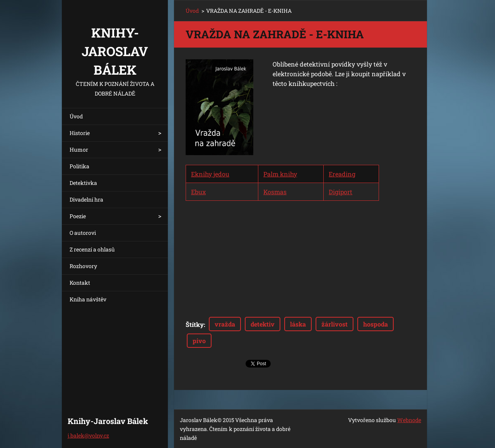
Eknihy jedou (210, 174)
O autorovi (83, 233)
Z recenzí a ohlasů (92, 249)
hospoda (376, 324)
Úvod (76, 116)
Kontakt (80, 283)
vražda (225, 324)
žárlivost (335, 324)
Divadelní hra (86, 199)
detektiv (263, 324)
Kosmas (275, 192)
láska (298, 324)
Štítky (195, 324)
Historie (80, 133)
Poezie (78, 216)
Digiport (341, 192)
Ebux (198, 192)
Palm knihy (280, 174)
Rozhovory (83, 266)
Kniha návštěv (88, 299)
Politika (79, 166)
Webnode (409, 420)
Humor (79, 150)
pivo (199, 341)
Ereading (342, 174)
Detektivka (83, 183)
